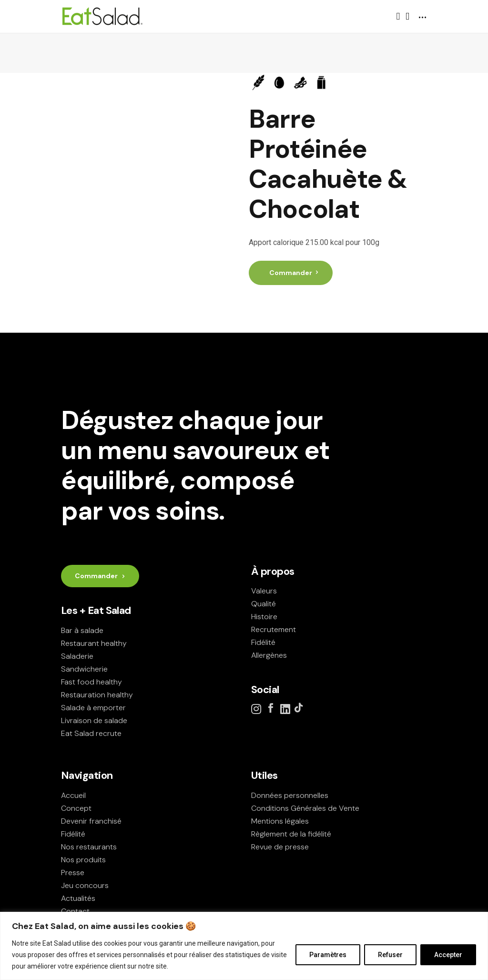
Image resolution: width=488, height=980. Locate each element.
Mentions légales (280, 821)
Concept (76, 808)
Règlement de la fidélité (291, 834)
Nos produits (83, 860)
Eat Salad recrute (91, 733)
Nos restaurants (89, 847)
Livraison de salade (94, 720)
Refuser (390, 955)
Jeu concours (85, 885)
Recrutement (274, 629)
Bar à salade (82, 630)
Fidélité (263, 642)
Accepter (448, 955)
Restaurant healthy (94, 643)
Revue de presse (280, 847)
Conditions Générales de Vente (305, 808)
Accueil (73, 795)
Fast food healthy (91, 682)
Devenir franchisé (91, 821)
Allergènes (269, 655)
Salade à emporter (93, 708)
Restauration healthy (97, 695)
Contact (75, 911)
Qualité (264, 604)
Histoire (264, 617)
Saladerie (77, 656)
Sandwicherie (84, 669)
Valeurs (264, 591)
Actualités (78, 898)
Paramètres (328, 955)
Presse (73, 873)
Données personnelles (290, 795)
